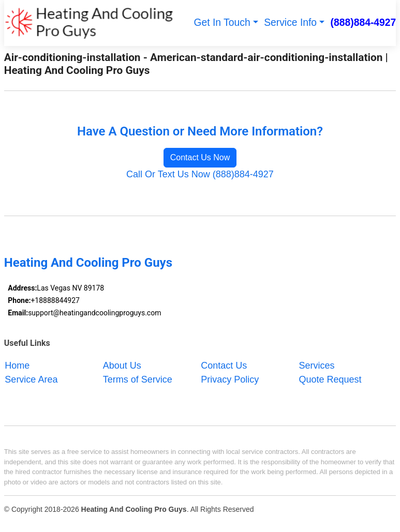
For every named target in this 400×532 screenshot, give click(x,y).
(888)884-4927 (364, 22)
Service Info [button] (290, 22)
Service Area (31, 379)
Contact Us (224, 365)
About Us (122, 365)
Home (17, 365)
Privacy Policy (230, 379)
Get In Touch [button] (222, 22)
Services (317, 365)
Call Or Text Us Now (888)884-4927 (200, 174)
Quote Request (330, 379)
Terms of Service (138, 379)
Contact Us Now (200, 157)
